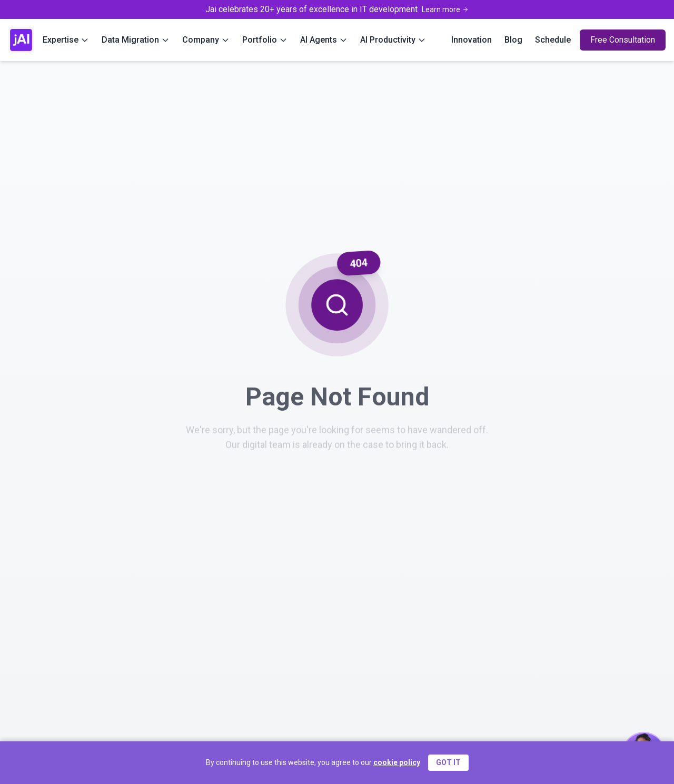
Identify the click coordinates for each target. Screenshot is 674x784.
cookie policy (397, 762)
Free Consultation (623, 40)
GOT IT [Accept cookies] (448, 762)
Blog (513, 40)
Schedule (553, 40)
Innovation (472, 40)
